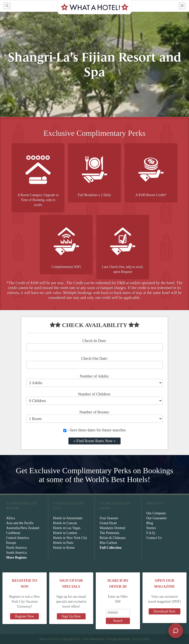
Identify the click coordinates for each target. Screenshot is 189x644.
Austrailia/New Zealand (23, 528)
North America (16, 548)
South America (16, 553)
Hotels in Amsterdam (68, 518)
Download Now (165, 611)
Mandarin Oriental (112, 528)
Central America (17, 538)
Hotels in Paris (63, 543)
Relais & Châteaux (113, 538)
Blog (150, 523)
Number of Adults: (94, 376)
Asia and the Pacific (20, 523)
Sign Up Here (71, 616)
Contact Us (154, 538)
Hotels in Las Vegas (67, 528)
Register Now (24, 616)
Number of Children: (94, 394)
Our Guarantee (157, 518)
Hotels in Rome (64, 548)
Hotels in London (65, 533)
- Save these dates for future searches (94, 430)
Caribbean (13, 533)
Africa (11, 518)
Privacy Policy (141, 639)
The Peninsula (110, 533)
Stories (151, 528)
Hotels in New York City (70, 538)
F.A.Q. (151, 533)
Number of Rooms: (94, 412)
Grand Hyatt (108, 523)
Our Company (156, 513)
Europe (11, 543)
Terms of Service (49, 639)
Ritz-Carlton (108, 543)
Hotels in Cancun (65, 523)
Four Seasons (109, 518)
